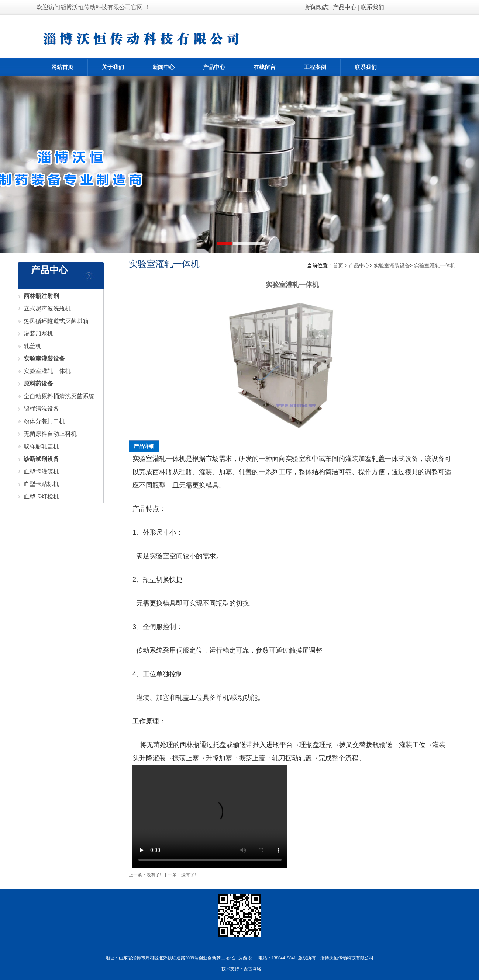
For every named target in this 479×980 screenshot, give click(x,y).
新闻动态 (318, 7)
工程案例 (315, 67)
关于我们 (113, 67)
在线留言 (265, 67)
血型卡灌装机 (39, 471)
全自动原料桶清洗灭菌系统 (56, 396)
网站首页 (62, 67)
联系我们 (372, 7)
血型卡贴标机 (39, 484)
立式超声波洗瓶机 (45, 308)
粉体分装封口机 (42, 421)
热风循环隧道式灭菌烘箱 (54, 321)
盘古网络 (252, 969)
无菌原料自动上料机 (48, 434)
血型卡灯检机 (39, 496)
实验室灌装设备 (392, 265)
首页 (338, 265)
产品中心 (345, 7)
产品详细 (144, 446)
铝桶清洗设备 (39, 409)
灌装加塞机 (36, 333)
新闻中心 (163, 67)
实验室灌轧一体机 (45, 371)
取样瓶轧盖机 (39, 446)
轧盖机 (30, 346)
